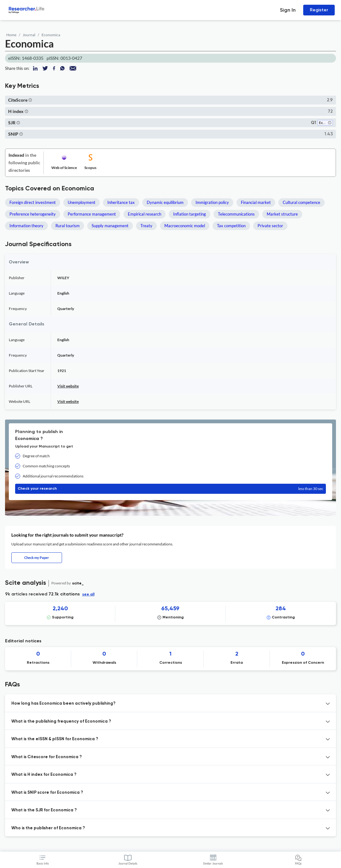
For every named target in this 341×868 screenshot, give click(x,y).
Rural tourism (68, 226)
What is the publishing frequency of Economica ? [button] (61, 721)
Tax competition (231, 226)
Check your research (170, 489)
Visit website (68, 386)
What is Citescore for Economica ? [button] (47, 757)
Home (11, 35)
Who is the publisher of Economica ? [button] (48, 828)
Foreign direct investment (33, 202)
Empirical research (145, 214)
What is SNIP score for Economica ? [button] (47, 793)
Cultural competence (301, 202)
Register (319, 10)
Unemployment (82, 202)
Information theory (26, 226)
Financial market (256, 202)
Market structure (282, 214)
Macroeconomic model (185, 226)
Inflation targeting (190, 214)
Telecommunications (236, 214)
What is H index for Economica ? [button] (44, 775)
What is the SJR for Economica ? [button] (44, 810)
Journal (29, 35)
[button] (30, 100)
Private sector (270, 226)
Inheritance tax (121, 202)
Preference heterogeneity (33, 214)
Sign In (288, 10)
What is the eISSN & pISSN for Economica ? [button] (55, 739)
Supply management (110, 226)
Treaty (146, 226)
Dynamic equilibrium (165, 202)
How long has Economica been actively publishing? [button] (63, 704)
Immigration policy (212, 202)
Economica (51, 35)
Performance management (92, 214)
